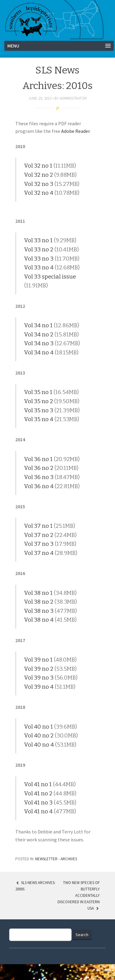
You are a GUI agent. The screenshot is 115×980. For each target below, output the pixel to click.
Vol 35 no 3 (39, 410)
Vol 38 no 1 (38, 593)
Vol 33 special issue (50, 277)
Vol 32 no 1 (38, 166)
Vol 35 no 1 (38, 392)
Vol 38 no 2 (39, 602)
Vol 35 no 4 (39, 419)
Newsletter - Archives (56, 859)
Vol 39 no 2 (39, 669)
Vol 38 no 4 (39, 620)
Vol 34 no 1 (38, 325)
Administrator (73, 98)
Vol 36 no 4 (39, 486)
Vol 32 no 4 (39, 193)
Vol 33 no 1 (38, 240)
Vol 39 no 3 (39, 678)
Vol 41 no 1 (38, 784)
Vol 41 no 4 (38, 811)
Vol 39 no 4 (39, 687)
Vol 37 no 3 (39, 544)
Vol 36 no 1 (38, 459)
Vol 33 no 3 (39, 259)
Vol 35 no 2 (39, 401)
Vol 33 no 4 (39, 268)
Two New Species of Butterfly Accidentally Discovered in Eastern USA (79, 895)
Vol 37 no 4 (39, 553)
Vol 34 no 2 (39, 335)
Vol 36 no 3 (39, 477)
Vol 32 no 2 (39, 175)
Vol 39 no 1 (38, 660)
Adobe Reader (75, 131)
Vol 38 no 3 (39, 611)
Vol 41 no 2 (38, 794)
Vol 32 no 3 (39, 184)
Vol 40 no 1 (39, 727)
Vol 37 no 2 (39, 535)
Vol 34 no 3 (39, 343)
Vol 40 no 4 (39, 745)
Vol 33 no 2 (39, 250)
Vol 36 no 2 (39, 468)
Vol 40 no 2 (39, 736)
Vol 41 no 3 (38, 803)
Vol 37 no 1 (38, 526)
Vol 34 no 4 (39, 353)
